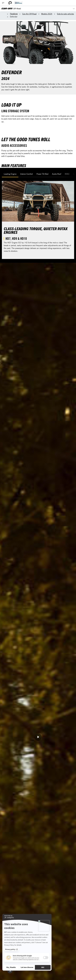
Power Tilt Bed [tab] (42, 174)
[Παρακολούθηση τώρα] (38, 737)
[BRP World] (10, 3)
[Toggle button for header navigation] (3, 3)
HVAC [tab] (67, 174)
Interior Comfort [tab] (26, 174)
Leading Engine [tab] (10, 174)
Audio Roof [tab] (57, 174)
